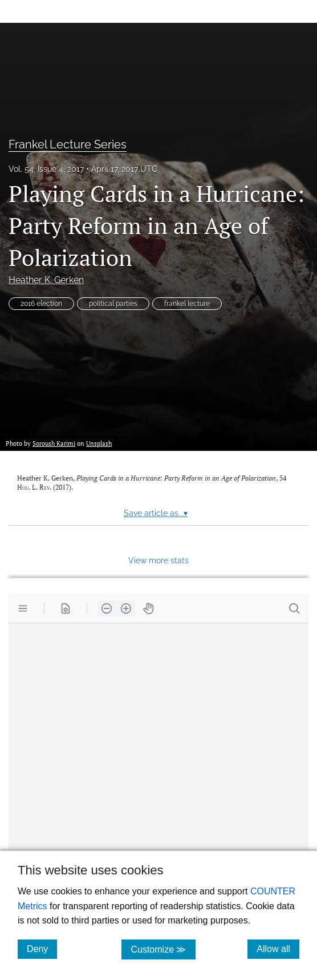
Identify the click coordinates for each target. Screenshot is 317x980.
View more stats (158, 560)
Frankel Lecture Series (68, 144)
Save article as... (156, 513)
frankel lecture (187, 304)
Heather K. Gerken (46, 280)
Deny (42, 949)
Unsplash (99, 443)
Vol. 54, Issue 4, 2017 (46, 169)
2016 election (41, 304)
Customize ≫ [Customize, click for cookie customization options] (163, 949)
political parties (113, 304)
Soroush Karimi (54, 443)
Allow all (278, 949)
